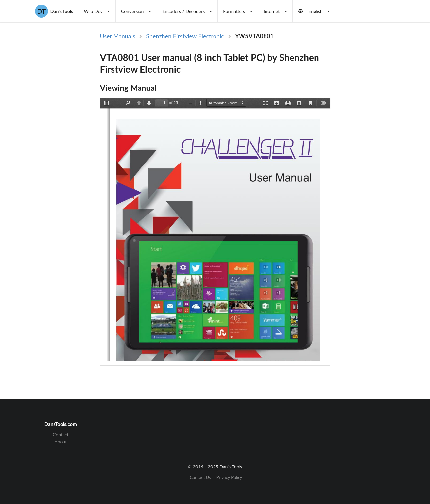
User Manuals (118, 36)
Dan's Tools (54, 11)
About (61, 442)
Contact (61, 435)
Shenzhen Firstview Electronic (185, 36)
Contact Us (200, 478)
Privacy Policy (229, 478)
